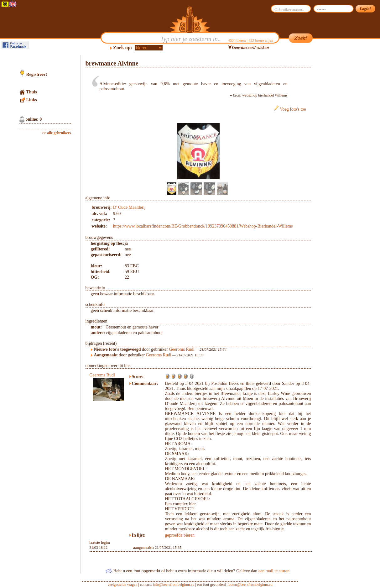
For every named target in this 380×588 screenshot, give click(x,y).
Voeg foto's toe (293, 109)
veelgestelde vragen (122, 585)
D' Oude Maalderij (129, 207)
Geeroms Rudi (182, 349)
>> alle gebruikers (57, 133)
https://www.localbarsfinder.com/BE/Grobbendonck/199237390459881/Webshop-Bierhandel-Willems (203, 226)
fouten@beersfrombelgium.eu (250, 585)
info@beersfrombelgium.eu (174, 585)
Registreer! (37, 74)
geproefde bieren (180, 535)
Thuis (32, 92)
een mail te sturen (274, 571)
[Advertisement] (341, 149)
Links (32, 100)
